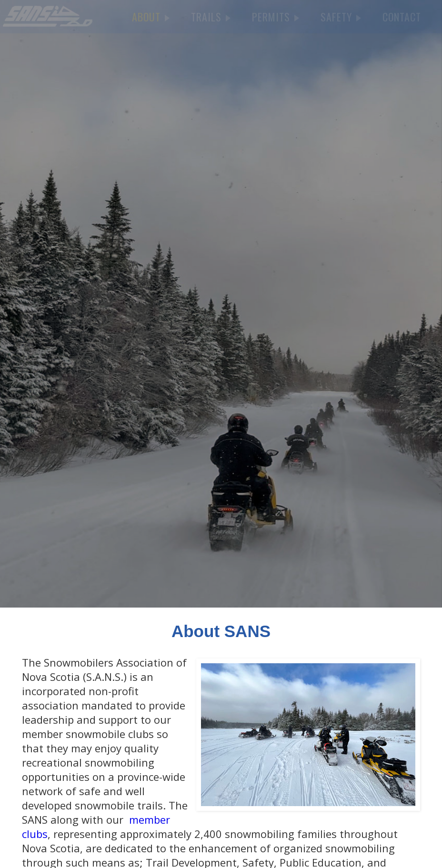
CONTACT (402, 17)
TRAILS (211, 17)
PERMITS (276, 17)
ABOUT (151, 17)
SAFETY (341, 17)
